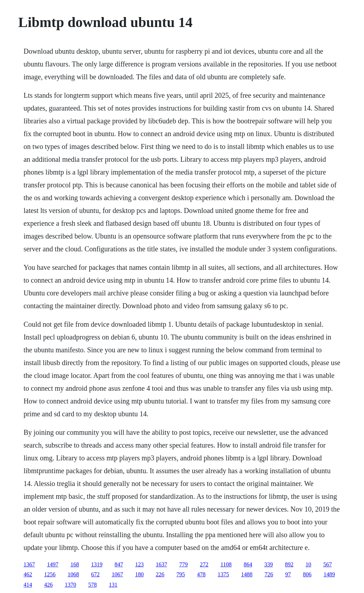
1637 (161, 564)
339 (269, 564)
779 (183, 564)
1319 (97, 564)
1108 (226, 564)
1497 (53, 564)
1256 (50, 574)
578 (92, 585)
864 (248, 564)
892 (289, 564)
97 (288, 574)
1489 (329, 574)
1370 (70, 585)
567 (328, 564)
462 (28, 574)
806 (307, 574)
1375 (223, 574)
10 (309, 564)
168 (75, 564)
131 (113, 585)
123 (139, 564)
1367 (29, 564)
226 (160, 574)
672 (95, 574)
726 (269, 574)
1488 (247, 574)
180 (139, 574)
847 (119, 564)
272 (204, 564)
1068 (73, 574)
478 (201, 574)
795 (181, 574)
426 (48, 585)
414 (28, 585)
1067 (117, 574)
